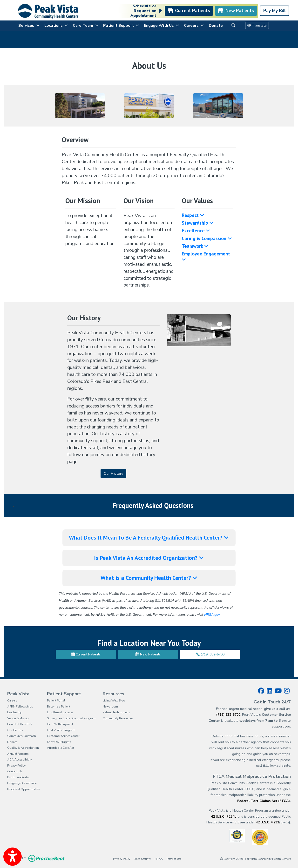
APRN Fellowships (20, 707)
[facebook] (261, 691)
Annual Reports (18, 754)
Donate (216, 26)
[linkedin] (269, 691)
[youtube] (278, 691)
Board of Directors (20, 724)
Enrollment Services (60, 712)
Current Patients (86, 654)
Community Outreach (22, 736)
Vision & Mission (19, 718)
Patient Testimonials (116, 712)
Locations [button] (56, 26)
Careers (12, 701)
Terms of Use (174, 859)
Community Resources (118, 718)
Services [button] (29, 26)
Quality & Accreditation (23, 748)
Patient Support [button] (121, 26)
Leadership (15, 712)
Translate (257, 25)
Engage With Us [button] (162, 26)
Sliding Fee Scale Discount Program (71, 718)
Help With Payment (60, 724)
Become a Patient (59, 707)
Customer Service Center (63, 736)
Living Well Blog (114, 701)
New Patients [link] (236, 11)
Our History (15, 730)
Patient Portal (56, 701)
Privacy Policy (16, 766)
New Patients (148, 654)
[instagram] (287, 691)
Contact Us (15, 771)
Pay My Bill (274, 11)
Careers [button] (194, 26)
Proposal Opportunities (24, 789)
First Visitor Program (61, 730)
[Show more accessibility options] (13, 857)
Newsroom (110, 707)
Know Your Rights (59, 742)
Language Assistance (22, 783)
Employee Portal (18, 777)
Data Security (142, 859)
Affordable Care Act (61, 748)
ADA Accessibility (20, 760)
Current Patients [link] (189, 11)
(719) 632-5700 (210, 654)
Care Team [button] (86, 26)
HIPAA (159, 859)
